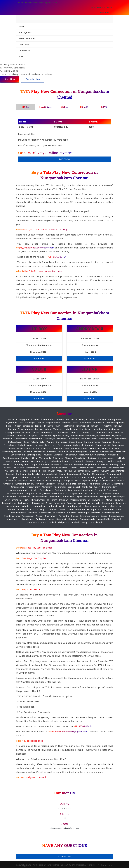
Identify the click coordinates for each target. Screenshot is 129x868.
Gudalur (34, 471)
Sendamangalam (116, 468)
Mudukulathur (66, 477)
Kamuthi (45, 477)
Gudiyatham (51, 516)
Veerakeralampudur (19, 490)
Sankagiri (40, 484)
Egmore (57, 436)
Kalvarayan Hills (18, 455)
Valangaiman (28, 516)
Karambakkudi (74, 474)
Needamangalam (110, 513)
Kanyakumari (11, 423)
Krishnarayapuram (107, 458)
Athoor (12, 448)
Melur (120, 461)
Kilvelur (7, 468)
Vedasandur (95, 448)
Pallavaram (63, 432)
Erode (91, 420)
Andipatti (30, 493)
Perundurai (63, 452)
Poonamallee (108, 506)
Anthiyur (106, 448)
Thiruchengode (11, 471)
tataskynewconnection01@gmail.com (68, 732)
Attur (77, 481)
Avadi (61, 506)
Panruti (117, 442)
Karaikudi (106, 484)
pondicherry (86, 429)
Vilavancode (45, 458)
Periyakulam (58, 493)
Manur (109, 500)
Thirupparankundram (40, 465)
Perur (27, 442)
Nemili (48, 481)
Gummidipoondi (73, 506)
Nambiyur (52, 452)
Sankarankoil (74, 487)
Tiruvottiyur (50, 439)
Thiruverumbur (38, 500)
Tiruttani (11, 509)
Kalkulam (26, 458)
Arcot (33, 481)
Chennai (35, 420)
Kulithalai (121, 458)
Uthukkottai (22, 509)
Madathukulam (13, 506)
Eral (85, 493)
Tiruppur (118, 426)
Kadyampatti (109, 481)
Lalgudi (79, 497)
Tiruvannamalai (26, 429)
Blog (21, 57)
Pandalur (68, 471)
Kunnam (105, 471)
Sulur (42, 442)
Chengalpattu (23, 420)
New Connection (27, 38)
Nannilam (96, 513)
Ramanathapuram (115, 423)
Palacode (90, 445)
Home (22, 26)
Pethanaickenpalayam (23, 484)
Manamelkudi (99, 474)
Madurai (41, 423)
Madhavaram (77, 436)
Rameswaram (116, 477)
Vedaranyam (33, 468)
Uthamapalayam (74, 493)
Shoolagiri (90, 461)
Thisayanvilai (38, 503)
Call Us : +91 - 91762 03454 (101, 7)
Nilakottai (57, 448)
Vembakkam (45, 513)
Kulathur (86, 474)
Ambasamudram (78, 500)
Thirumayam (11, 477)
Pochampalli (77, 461)
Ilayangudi (83, 484)
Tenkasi (38, 426)
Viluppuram (59, 429)
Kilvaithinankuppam (90, 516)
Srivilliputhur (63, 522)
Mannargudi (84, 513)
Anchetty (35, 461)
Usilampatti (57, 465)
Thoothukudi (68, 426)
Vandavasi (33, 513)
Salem (18, 426)
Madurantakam (49, 432)
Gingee (104, 516)
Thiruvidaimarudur (15, 493)
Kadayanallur (60, 487)
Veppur (30, 445)
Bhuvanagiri (61, 442)
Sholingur (57, 481)
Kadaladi (35, 477)
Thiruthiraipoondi (12, 516)
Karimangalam (65, 445)
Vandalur (119, 432)
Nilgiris (76, 423)
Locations (24, 45)
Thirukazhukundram (104, 432)
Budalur (34, 490)
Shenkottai (87, 487)
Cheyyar (63, 509)
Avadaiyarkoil (34, 474)
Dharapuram (108, 503)
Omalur (7, 484)
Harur (53, 445)
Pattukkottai (87, 490)
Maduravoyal (92, 436)
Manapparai (106, 497)
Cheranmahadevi (96, 500)
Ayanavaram (45, 436)
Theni (58, 426)
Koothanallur (59, 513)
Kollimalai (45, 468)
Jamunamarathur (77, 509)
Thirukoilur (47, 455)
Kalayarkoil (95, 484)
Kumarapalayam (59, 468)
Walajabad (113, 455)
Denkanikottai (56, 461)
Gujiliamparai (23, 448)
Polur (119, 509)
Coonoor (24, 471)
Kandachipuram (117, 516)
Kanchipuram (114, 420)
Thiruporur (88, 432)
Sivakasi (52, 522)
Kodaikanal (37, 448)
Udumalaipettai (40, 506)
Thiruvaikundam (40, 497)
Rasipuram (101, 468)
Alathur (96, 471)
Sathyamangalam (79, 452)
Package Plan (25, 32)
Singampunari (18, 487)
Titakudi (21, 445)
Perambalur (86, 423)
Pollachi (35, 442)
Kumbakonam (46, 490)
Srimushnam (10, 445)
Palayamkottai (9, 503)
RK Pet (119, 506)
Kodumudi (27, 452)
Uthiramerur (100, 455)
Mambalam (105, 436)
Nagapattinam (53, 423)
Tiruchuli (75, 522)
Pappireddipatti (103, 445)
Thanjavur (49, 426)
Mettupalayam (15, 442)
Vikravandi (61, 519)
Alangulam (47, 487)
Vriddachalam (42, 445)
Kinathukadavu (106, 439)
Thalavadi (94, 452)
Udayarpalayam (12, 432)
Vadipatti (68, 465)
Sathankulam (24, 497)
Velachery (74, 439)
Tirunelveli (96, 426)
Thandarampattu (18, 513)
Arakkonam (23, 481)
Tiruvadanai (10, 481)
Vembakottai (96, 522)
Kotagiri (43, 471)
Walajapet (68, 481)
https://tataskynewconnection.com (35, 248)
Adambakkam (100, 429)
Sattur (44, 522)
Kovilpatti (118, 493)
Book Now (105, 12)
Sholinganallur (36, 439)
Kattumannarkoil (92, 442)
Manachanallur (91, 497)
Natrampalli (59, 503)
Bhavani (115, 448)
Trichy (26, 500)
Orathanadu (61, 490)
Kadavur (92, 458)
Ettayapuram (95, 493)
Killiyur (35, 458)
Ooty (60, 471)
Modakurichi (40, 452)
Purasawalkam (21, 439)
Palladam (27, 506)
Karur (21, 423)
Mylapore (117, 436)
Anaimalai (85, 439)
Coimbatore (47, 420)
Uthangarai (101, 461)
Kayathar (107, 493)
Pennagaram (118, 445)
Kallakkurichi (120, 452)
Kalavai (40, 481)
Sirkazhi (105, 465)
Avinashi (96, 503)
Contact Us (24, 51)
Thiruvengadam (109, 487)
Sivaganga (28, 426)
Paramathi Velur (87, 468)
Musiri (7, 500)
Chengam (42, 509)
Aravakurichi (81, 458)
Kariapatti (117, 519)
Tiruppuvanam (33, 487)
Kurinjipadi (107, 442)
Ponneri (97, 506)
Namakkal (66, 423)
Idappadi (86, 481)
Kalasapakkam (94, 509)
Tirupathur (107, 426)
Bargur (45, 461)
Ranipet (10, 426)
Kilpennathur (109, 509)
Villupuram (73, 519)
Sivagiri (97, 487)
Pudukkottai (99, 423)
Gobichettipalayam (12, 452)
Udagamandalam (82, 471)
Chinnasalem (106, 452)
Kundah (52, 471)
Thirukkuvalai (18, 468)
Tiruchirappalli (83, 426)
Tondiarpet (62, 439)
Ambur (49, 503)
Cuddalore (59, 420)
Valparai (50, 442)
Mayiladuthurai (92, 465)
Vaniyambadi (84, 503)
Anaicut (40, 516)
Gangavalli (96, 481)
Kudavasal (72, 513)
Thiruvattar (58, 458)
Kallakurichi (101, 420)
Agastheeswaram (11, 458)
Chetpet (53, 509)
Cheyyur (36, 432)
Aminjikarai (32, 436)
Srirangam (17, 500)
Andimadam (115, 429)
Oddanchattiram (72, 448)
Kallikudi (112, 461)
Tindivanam (41, 519)
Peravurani (100, 490)
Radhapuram (24, 503)
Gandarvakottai (49, 474)
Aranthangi (21, 474)
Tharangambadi (117, 465)
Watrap (84, 522)
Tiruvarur (39, 429)
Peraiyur (7, 465)
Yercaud (60, 484)
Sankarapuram (34, 455)
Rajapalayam (33, 522)
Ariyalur (11, 420)
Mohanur (73, 468)
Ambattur (21, 436)
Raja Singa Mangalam (98, 477)
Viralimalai (24, 477)
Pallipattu (87, 506)
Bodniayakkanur (43, 493)
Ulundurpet (59, 455)
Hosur (67, 461)
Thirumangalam (20, 465)
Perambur (7, 439)
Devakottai (71, 484)
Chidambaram (76, 442)
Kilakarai (54, 477)
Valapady (50, 484)
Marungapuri (119, 497)
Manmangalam (13, 461)
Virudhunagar (72, 429)
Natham (47, 448)
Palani (84, 448)
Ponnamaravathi (115, 474)
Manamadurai (118, 484)
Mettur (121, 481)
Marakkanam (13, 519)
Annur (94, 439)
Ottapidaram (10, 497)
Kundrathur (72, 455)
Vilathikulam (68, 497)
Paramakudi (80, 477)
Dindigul (83, 420)
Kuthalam (79, 465)
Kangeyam (121, 503)
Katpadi (75, 516)
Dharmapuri (72, 420)
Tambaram (76, 432)
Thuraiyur (63, 500)
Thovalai (69, 458)
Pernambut (64, 516)
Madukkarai (120, 439)
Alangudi (10, 474)
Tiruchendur (55, 497)
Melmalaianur (27, 519)
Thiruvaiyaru (112, 490)
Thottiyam (52, 500)
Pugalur (26, 461)
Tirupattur (71, 503)
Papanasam (74, 490)
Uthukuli (53, 506)
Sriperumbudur (86, 455)
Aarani (33, 509)
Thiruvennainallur (88, 519)
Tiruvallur (12, 429)
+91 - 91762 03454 (57, 257)
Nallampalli (78, 445)
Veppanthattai (118, 471)
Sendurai (26, 432)
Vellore (48, 429)
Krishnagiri (30, 423)
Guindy (66, 436)
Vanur (52, 519)
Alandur (11, 436)
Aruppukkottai (104, 519)
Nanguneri (119, 500)
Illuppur (62, 474)
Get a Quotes (33, 79)
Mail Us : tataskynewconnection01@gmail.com (37, 3)
